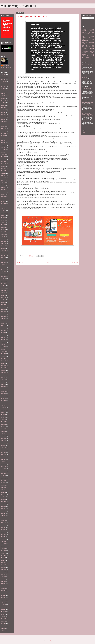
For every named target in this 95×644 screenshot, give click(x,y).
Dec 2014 (4, 394)
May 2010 (4, 523)
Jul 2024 (3, 124)
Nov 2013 (4, 424)
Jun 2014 (4, 408)
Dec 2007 (4, 591)
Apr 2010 (3, 525)
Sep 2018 (4, 288)
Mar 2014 (4, 415)
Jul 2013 (3, 434)
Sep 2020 (4, 232)
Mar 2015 (4, 387)
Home (48, 262)
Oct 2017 (3, 314)
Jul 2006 (3, 631)
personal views (88, 48)
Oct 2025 (3, 89)
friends (92, 36)
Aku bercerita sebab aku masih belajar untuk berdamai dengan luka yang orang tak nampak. (88, 114)
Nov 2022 (4, 171)
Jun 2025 (4, 98)
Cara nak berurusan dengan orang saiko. (87, 77)
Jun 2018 (4, 295)
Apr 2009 (3, 553)
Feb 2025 (4, 108)
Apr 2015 (3, 384)
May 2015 (4, 382)
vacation (85, 56)
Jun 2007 (4, 605)
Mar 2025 (4, 105)
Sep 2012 (4, 457)
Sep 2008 (4, 570)
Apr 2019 (3, 272)
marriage (84, 42)
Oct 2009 (3, 539)
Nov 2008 (4, 565)
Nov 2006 (4, 621)
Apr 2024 (3, 131)
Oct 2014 (3, 398)
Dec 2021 (4, 197)
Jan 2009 (4, 560)
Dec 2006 (4, 619)
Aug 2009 (4, 544)
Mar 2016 (4, 358)
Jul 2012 (3, 462)
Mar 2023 (4, 161)
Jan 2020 (4, 251)
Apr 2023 (3, 159)
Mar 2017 (4, 330)
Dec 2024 (4, 112)
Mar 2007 (4, 612)
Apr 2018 (3, 300)
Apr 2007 (3, 609)
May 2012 (4, 466)
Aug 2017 (4, 319)
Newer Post (20, 262)
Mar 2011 (4, 499)
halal (93, 38)
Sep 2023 (4, 147)
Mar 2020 (4, 246)
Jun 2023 (4, 154)
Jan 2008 (4, 588)
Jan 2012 (4, 476)
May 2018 (4, 297)
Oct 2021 (3, 201)
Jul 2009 (3, 546)
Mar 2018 (4, 302)
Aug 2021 (4, 206)
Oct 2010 (3, 511)
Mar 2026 (4, 77)
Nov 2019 (4, 255)
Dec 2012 (4, 450)
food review (89, 35)
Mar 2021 (4, 218)
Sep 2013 (4, 429)
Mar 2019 (4, 274)
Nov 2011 (4, 480)
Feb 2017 (4, 333)
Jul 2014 (3, 405)
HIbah (83, 39)
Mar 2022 (4, 190)
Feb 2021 (4, 220)
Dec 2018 (4, 281)
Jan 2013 (4, 448)
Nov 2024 (4, 115)
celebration (85, 32)
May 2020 (4, 241)
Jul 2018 (3, 293)
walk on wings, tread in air (19, 6)
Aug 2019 (4, 262)
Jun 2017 (4, 323)
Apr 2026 (3, 75)
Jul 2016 (3, 349)
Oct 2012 (3, 455)
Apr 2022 (3, 187)
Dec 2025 (4, 84)
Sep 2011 (4, 485)
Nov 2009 (4, 537)
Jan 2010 (4, 532)
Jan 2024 (4, 138)
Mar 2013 (4, 443)
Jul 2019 (3, 265)
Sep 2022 (4, 176)
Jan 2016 (4, 363)
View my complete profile (7, 68)
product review (86, 50)
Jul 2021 (3, 208)
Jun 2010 (4, 520)
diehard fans (91, 32)
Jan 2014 (4, 419)
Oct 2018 (3, 286)
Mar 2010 (4, 527)
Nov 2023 (4, 143)
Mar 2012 (4, 471)
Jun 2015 (4, 380)
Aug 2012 (4, 459)
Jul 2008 (3, 574)
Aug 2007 (4, 600)
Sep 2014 (4, 401)
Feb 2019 (4, 276)
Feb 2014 (4, 417)
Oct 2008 (3, 567)
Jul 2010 (3, 518)
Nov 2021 (4, 199)
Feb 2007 (4, 614)
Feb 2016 (4, 361)
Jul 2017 (3, 321)
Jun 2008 (4, 577)
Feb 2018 (4, 305)
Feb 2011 (4, 502)
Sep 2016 (4, 344)
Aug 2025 (4, 93)
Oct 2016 (3, 342)
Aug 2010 (4, 516)
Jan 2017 (4, 335)
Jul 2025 (3, 96)
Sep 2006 (4, 626)
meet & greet (90, 44)
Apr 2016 (3, 356)
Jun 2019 (4, 267)
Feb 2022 (4, 192)
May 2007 (4, 607)
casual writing (88, 31)
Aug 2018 (4, 290)
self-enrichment (88, 53)
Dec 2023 (4, 140)
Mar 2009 (4, 556)
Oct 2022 (3, 173)
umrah (92, 54)
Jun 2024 (4, 126)
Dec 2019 (4, 253)
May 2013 (4, 438)
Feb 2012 (4, 473)
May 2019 (4, 269)
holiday (92, 39)
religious (92, 51)
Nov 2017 (4, 312)
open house (89, 47)
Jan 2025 (4, 110)
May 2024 (4, 129)
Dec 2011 (4, 478)
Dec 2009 (4, 534)
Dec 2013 (4, 422)
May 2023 (4, 157)
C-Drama (91, 29)
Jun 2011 (4, 492)
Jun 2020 (4, 239)
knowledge (85, 41)
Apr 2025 (3, 103)
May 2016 (4, 354)
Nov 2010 (4, 509)
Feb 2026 (4, 79)
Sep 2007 (4, 598)
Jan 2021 (4, 222)
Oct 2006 (3, 624)
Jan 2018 (4, 307)
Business (85, 29)
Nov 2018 (4, 283)
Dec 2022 (4, 169)
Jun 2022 (4, 183)
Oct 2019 (3, 258)
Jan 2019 (4, 279)
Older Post (75, 262)
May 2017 (4, 326)
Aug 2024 (4, 122)
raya (93, 50)
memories (85, 45)
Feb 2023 (4, 164)
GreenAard (86, 38)
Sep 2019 (4, 260)
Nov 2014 (4, 396)
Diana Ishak (6, 66)
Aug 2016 (4, 347)
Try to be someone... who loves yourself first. (87, 89)
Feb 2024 (4, 136)
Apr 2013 (3, 441)
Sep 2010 (4, 513)
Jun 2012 (4, 464)
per (93, 47)
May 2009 (4, 551)
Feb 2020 (4, 248)
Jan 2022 (4, 194)
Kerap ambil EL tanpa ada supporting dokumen (88, 102)
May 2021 (4, 213)
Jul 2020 (3, 237)
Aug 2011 (4, 488)
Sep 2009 (4, 541)
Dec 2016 (4, 337)
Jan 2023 (4, 166)
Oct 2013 (3, 426)
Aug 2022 (4, 178)
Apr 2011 (3, 497)
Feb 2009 (4, 558)
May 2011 (4, 494)
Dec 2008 (4, 563)
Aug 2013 (4, 431)
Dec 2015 (4, 366)
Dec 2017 (4, 309)
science (84, 53)
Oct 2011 (3, 483)
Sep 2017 (4, 316)
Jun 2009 (4, 548)
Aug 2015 (4, 375)
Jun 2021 (4, 211)
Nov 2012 (4, 452)
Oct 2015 (3, 370)
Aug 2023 (4, 150)
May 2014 (4, 410)
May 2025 (4, 101)
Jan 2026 (4, 82)
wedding (88, 58)
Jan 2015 (4, 391)
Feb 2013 (4, 445)
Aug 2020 (4, 234)
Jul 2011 (3, 490)
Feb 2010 (4, 530)
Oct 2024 (3, 117)
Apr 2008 (3, 581)
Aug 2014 (4, 403)
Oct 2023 (3, 145)
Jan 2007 (4, 616)
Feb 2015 (4, 389)
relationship (85, 51)
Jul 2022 (3, 180)
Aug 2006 (4, 628)
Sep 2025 (4, 91)
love (93, 41)
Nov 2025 (4, 86)
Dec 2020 (4, 225)
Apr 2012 (3, 469)
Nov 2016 (4, 340)
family (88, 34)
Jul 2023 (3, 152)
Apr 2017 (3, 328)
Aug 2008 (4, 572)
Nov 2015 (4, 368)
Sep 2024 (4, 119)
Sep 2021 (4, 204)
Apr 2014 (3, 412)
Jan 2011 (4, 504)
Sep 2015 (4, 373)
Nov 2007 (4, 593)
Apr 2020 (3, 244)
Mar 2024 (4, 133)
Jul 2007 (3, 602)
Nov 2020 (4, 227)
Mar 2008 (4, 584)
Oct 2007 (3, 595)
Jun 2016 (4, 351)
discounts (84, 34)
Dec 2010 (4, 506)
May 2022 (4, 185)
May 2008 (4, 579)
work (91, 57)
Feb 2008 (4, 586)
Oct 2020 (3, 229)
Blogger (51, 641)
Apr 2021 (3, 215)
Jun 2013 (4, 436)
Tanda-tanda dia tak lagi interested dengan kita (88, 66)
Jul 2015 (3, 377)
